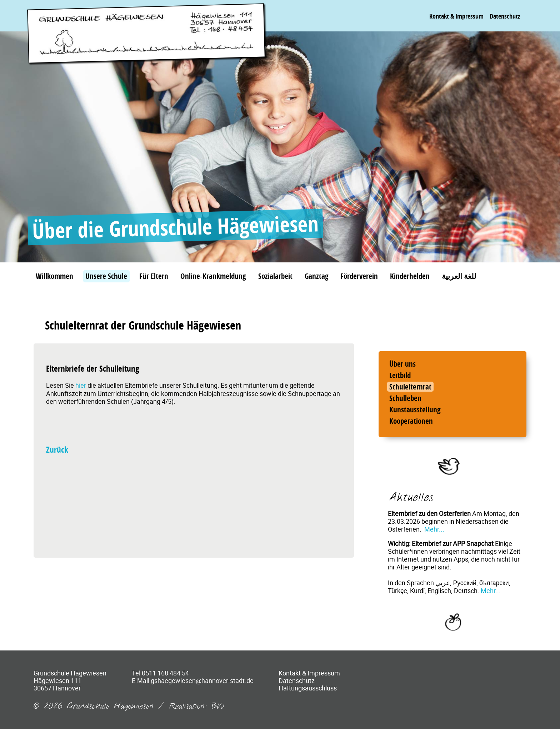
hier (81, 385)
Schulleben (405, 398)
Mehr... (434, 529)
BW (218, 706)
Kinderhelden (410, 276)
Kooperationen (411, 421)
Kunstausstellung (415, 409)
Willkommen (54, 276)
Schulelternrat (410, 387)
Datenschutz (505, 16)
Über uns (402, 364)
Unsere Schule (106, 276)
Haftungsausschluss (308, 688)
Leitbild (400, 375)
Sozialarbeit (275, 276)
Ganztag (317, 276)
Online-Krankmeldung (213, 276)
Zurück (57, 450)
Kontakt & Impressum (456, 16)
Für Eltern (154, 276)
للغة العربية (459, 276)
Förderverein (359, 276)
